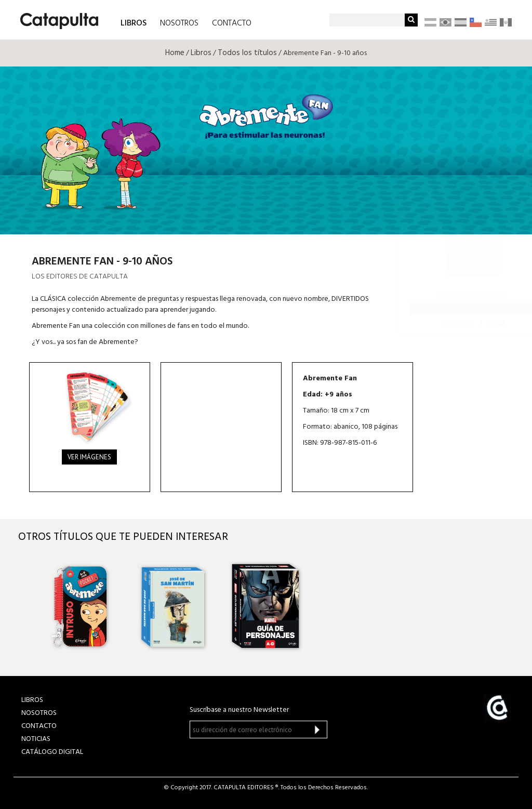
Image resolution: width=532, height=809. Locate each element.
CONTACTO (232, 23)
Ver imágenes (89, 457)
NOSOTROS (179, 23)
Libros (201, 53)
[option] (80, 606)
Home (175, 53)
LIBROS (134, 23)
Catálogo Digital (52, 752)
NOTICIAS (36, 739)
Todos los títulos (247, 53)
